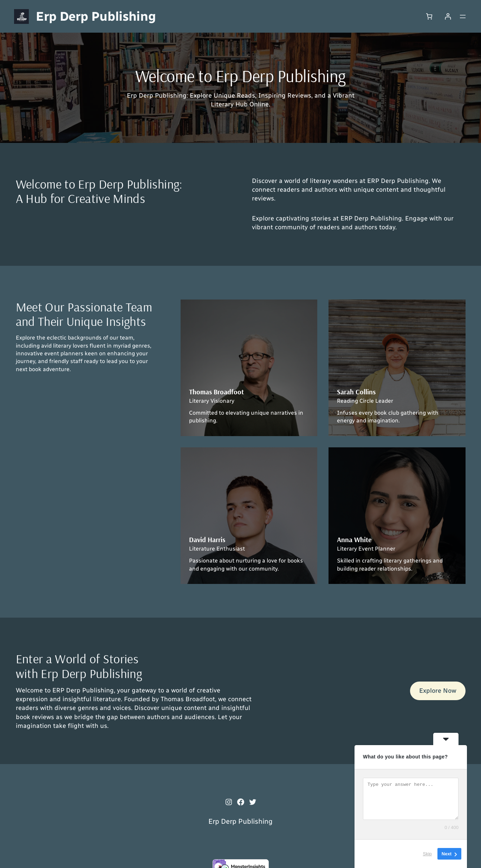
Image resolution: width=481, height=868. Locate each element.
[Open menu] (463, 17)
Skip (427, 854)
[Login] (448, 16)
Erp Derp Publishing (96, 16)
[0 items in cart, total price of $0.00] (429, 16)
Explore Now (438, 691)
